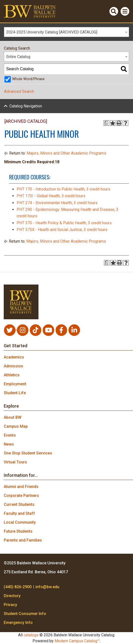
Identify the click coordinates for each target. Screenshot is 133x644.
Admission (13, 366)
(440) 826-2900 (18, 587)
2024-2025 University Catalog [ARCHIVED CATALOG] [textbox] (52, 32)
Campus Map (16, 426)
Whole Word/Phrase (28, 79)
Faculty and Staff (19, 513)
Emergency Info (18, 623)
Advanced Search (19, 91)
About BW (13, 417)
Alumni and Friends (21, 487)
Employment (15, 384)
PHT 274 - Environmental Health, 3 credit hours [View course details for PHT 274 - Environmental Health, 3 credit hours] (57, 203)
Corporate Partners (21, 496)
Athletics (12, 375)
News (9, 444)
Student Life (15, 393)
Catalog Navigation (26, 106)
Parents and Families (23, 540)
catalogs (31, 635)
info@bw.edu (47, 587)
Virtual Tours (15, 462)
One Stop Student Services (28, 453)
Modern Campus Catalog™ (77, 641)
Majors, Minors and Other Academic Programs (66, 153)
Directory (12, 596)
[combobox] (66, 32)
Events (10, 435)
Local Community (20, 522)
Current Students (19, 504)
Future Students (18, 531)
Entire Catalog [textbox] (18, 57)
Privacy (10, 605)
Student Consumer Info (25, 614)
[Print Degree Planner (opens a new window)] (106, 123)
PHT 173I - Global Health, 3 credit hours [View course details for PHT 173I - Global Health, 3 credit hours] (51, 196)
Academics (14, 357)
